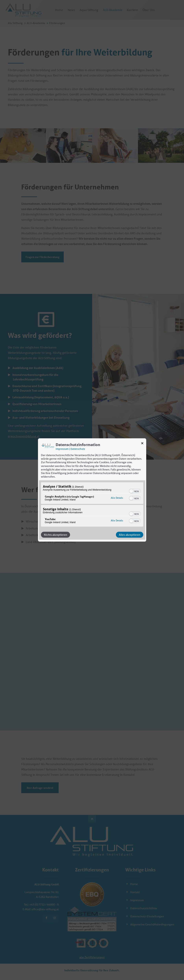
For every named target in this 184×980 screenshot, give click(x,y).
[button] (131, 491)
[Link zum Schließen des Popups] (142, 444)
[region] (92, 505)
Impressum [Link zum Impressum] (62, 449)
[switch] (135, 491)
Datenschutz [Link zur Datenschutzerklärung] (78, 449)
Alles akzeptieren (130, 535)
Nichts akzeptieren (55, 535)
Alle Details (117, 498)
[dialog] (92, 490)
